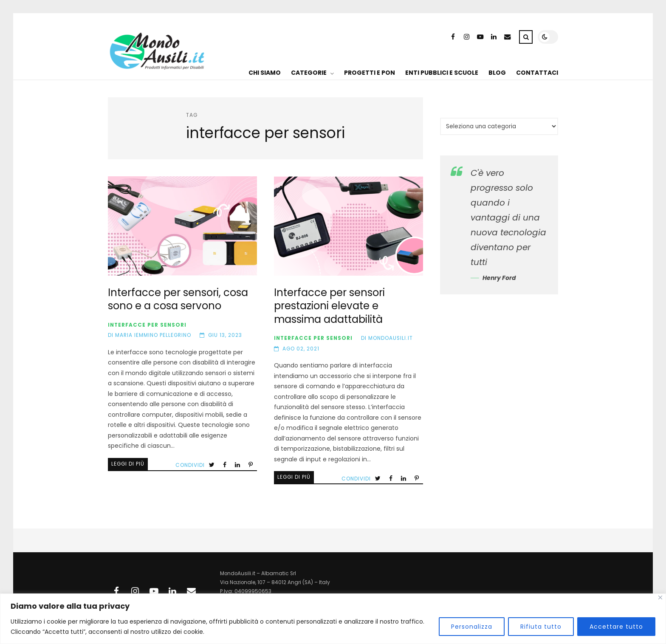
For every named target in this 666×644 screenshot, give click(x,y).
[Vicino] (660, 597)
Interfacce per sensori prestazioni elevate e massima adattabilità (349, 226)
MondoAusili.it (391, 338)
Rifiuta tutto (541, 627)
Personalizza (472, 627)
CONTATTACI (537, 73)
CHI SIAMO (265, 73)
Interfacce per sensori (147, 325)
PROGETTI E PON (370, 73)
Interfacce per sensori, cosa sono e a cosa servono (182, 226)
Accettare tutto (616, 627)
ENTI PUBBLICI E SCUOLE (442, 73)
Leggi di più (128, 464)
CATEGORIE (309, 73)
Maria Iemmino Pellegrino (153, 335)
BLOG (497, 73)
